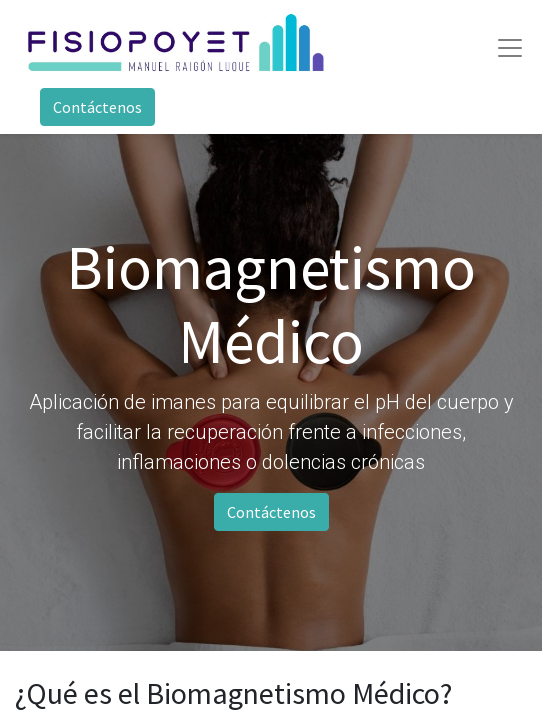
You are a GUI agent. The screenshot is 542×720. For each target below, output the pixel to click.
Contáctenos (97, 107)
